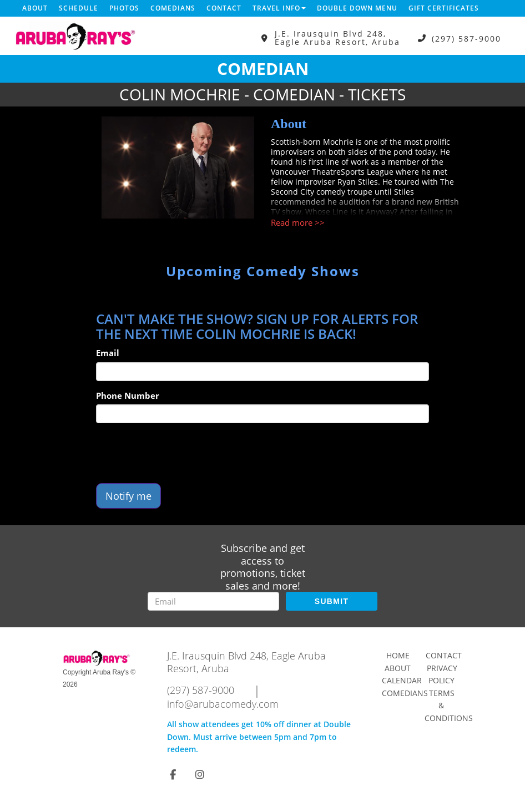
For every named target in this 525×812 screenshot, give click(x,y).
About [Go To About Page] (398, 668)
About (35, 8)
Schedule (79, 8)
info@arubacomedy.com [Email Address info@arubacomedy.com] (223, 704)
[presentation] (180, 453)
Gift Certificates (444, 8)
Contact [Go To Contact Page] (444, 655)
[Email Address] (213, 601)
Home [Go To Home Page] (398, 655)
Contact (224, 8)
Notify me (128, 496)
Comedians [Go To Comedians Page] (405, 693)
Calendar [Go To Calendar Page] (402, 680)
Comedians (173, 8)
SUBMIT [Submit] (332, 601)
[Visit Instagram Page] (200, 774)
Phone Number (128, 395)
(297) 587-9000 (466, 38)
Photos (124, 8)
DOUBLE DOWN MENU (357, 8)
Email (108, 353)
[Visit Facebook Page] (173, 774)
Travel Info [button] (279, 8)
